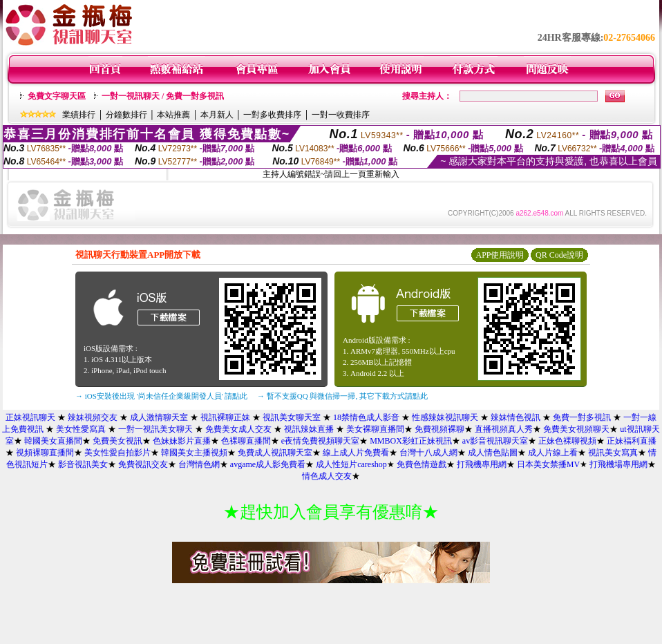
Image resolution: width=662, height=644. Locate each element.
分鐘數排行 (126, 115)
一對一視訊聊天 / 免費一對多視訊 (163, 96)
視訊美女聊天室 (292, 417)
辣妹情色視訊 (516, 417)
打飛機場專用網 (618, 464)
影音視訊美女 (83, 464)
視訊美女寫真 (613, 453)
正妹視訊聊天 (30, 417)
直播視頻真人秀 (504, 429)
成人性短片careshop (351, 464)
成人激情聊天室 (159, 417)
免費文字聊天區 (57, 96)
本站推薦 (173, 115)
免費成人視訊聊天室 (275, 453)
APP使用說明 (500, 255)
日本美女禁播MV (548, 464)
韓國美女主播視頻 (194, 453)
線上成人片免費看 (356, 453)
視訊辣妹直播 (309, 429)
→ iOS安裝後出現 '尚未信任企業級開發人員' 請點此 (161, 396)
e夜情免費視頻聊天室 (320, 441)
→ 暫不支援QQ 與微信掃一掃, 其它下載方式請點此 (342, 396)
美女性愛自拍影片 (117, 453)
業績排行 (79, 115)
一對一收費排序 (341, 115)
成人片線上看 (553, 453)
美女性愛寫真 (81, 429)
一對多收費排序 (272, 115)
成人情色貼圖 (493, 453)
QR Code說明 (559, 255)
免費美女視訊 (117, 441)
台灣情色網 (199, 464)
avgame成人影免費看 (268, 464)
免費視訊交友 (143, 464)
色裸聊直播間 (246, 441)
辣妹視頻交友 (93, 417)
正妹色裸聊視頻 (567, 441)
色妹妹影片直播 (182, 441)
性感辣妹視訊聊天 (445, 417)
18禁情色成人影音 (366, 417)
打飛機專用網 (482, 464)
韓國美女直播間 (53, 441)
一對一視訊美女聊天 (155, 429)
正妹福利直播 (632, 441)
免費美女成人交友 (238, 429)
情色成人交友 (327, 476)
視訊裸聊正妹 (225, 417)
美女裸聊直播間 (375, 429)
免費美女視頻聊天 (576, 429)
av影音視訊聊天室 (495, 441)
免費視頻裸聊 (439, 429)
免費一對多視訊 (582, 417)
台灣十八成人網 (428, 453)
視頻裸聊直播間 (45, 453)
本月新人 (217, 115)
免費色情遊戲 (422, 464)
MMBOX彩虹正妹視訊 (411, 441)
